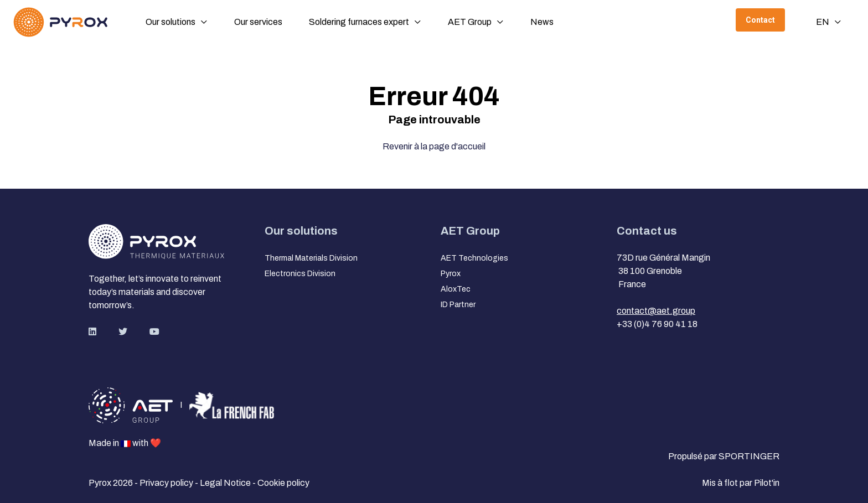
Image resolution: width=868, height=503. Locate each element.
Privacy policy (167, 483)
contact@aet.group (656, 311)
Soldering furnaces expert (359, 22)
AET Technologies (474, 258)
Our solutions (170, 22)
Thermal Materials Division (311, 258)
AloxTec (456, 289)
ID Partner (458, 305)
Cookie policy (283, 483)
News (542, 22)
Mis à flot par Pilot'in (741, 483)
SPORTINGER (749, 456)
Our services (258, 22)
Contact (760, 20)
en (823, 22)
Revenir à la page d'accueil (434, 146)
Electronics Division (300, 274)
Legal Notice (226, 483)
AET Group (470, 22)
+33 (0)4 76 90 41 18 (657, 324)
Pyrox (451, 274)
